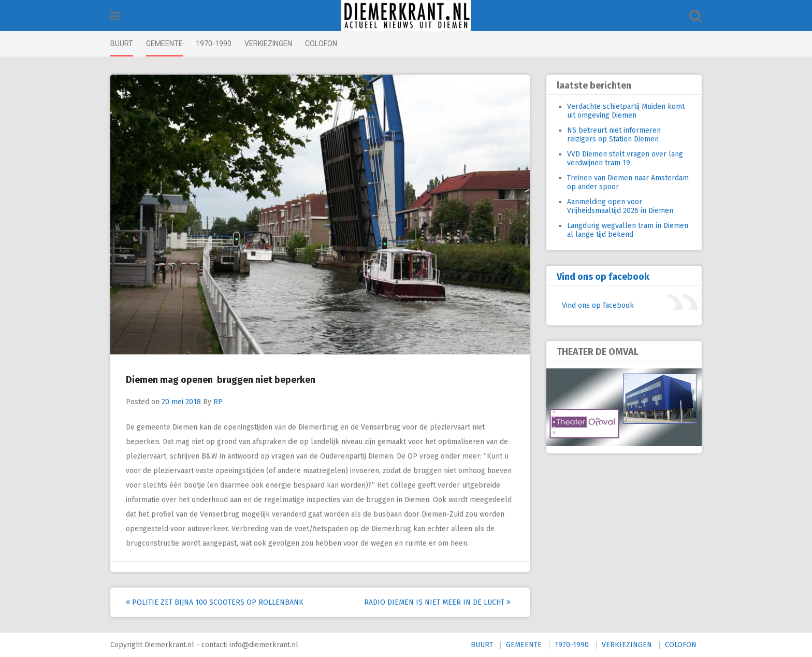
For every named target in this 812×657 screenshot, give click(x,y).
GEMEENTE (164, 44)
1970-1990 (214, 44)
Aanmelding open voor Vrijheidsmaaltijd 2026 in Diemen (620, 206)
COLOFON (321, 44)
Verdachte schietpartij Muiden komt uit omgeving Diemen (626, 111)
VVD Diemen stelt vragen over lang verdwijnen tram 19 (625, 159)
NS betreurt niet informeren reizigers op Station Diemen (614, 135)
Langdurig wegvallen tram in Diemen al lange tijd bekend (628, 230)
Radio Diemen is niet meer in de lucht (437, 602)
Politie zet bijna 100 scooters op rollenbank (215, 602)
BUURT (122, 44)
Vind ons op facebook (603, 277)
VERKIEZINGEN (268, 44)
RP (218, 402)
